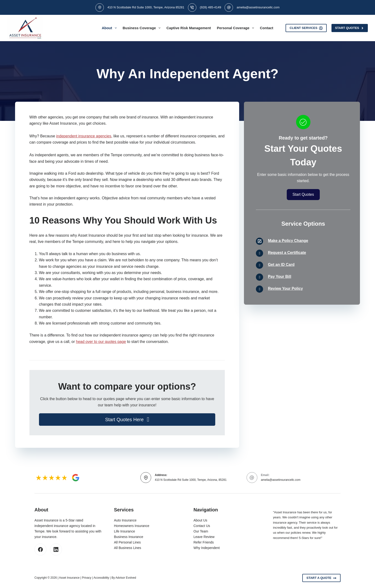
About (110, 28)
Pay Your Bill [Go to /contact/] (279, 277)
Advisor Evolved (126, 578)
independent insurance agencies (84, 136)
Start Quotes (350, 28)
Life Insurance (125, 531)
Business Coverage (143, 28)
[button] (127, 420)
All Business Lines (128, 548)
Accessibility (101, 578)
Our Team (201, 531)
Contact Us (202, 526)
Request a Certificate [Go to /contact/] (287, 253)
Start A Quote (321, 578)
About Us (200, 520)
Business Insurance (129, 537)
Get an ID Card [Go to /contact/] (281, 265)
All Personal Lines (127, 542)
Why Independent (207, 548)
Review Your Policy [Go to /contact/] (285, 288)
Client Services (306, 28)
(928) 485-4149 (211, 7)
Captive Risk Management (189, 28)
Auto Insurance (125, 520)
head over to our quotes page (101, 342)
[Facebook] (40, 549)
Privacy (87, 578)
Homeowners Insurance (132, 526)
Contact (267, 28)
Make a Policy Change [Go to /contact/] (288, 241)
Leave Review (204, 537)
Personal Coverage (236, 28)
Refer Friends (204, 542)
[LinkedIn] (56, 549)
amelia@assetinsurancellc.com (258, 7)
